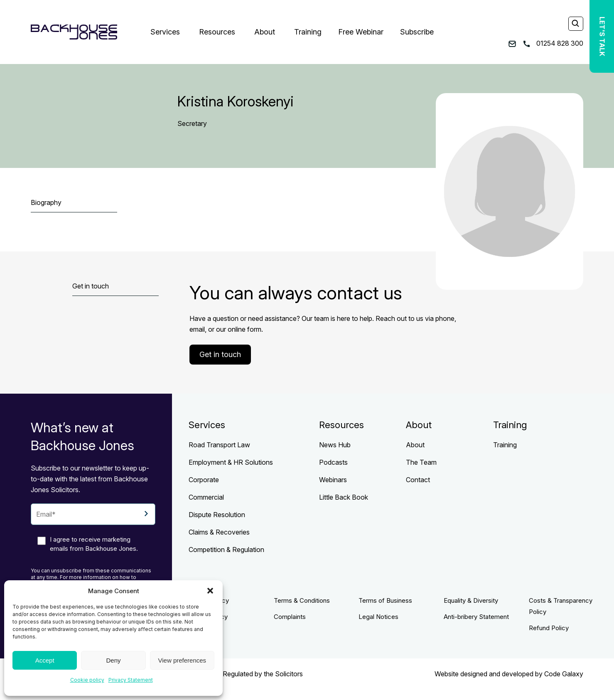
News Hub (335, 445)
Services (165, 32)
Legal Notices (378, 617)
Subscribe (417, 32)
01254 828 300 (553, 43)
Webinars (333, 480)
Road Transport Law (219, 445)
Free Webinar (361, 32)
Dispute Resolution (217, 515)
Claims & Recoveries (219, 532)
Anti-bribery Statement (476, 617)
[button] (210, 591)
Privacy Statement (131, 680)
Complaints (290, 617)
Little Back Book (344, 497)
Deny (113, 660)
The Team (421, 462)
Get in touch (220, 354)
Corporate (204, 480)
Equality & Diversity (471, 600)
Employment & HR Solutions (231, 462)
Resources (217, 32)
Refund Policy (549, 628)
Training (308, 32)
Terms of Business (385, 600)
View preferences (182, 660)
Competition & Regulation (226, 550)
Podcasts (333, 462)
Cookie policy (87, 680)
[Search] (575, 24)
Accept (45, 660)
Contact (418, 480)
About (265, 32)
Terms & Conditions (302, 600)
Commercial (206, 497)
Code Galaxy (564, 674)
